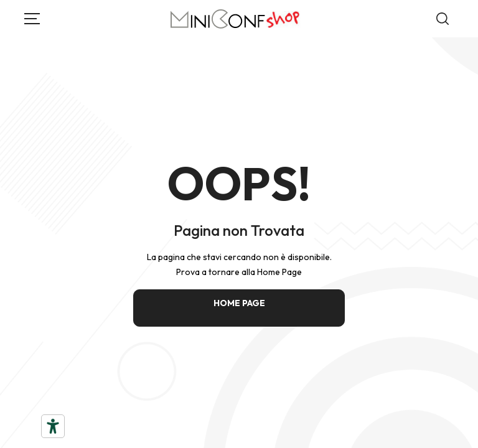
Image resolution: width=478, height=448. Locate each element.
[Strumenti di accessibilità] (53, 426)
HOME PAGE (239, 303)
